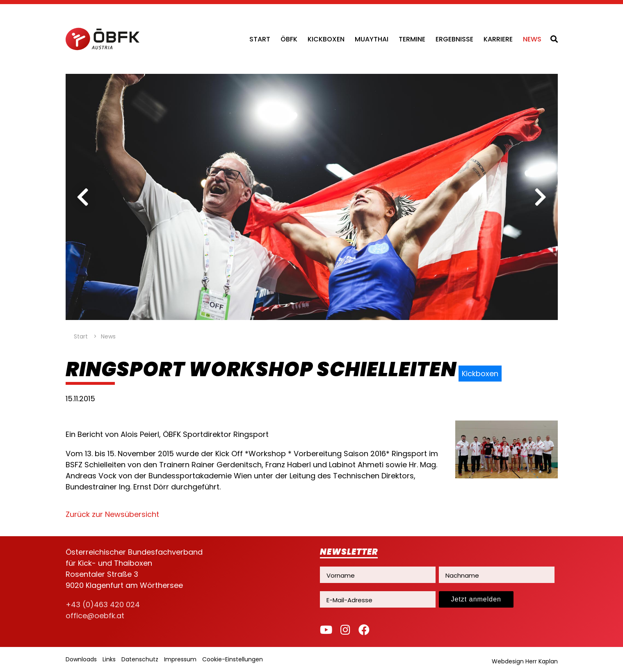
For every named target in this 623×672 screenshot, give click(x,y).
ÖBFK (289, 39)
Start (260, 39)
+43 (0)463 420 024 (103, 605)
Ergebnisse (454, 39)
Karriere (498, 39)
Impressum (180, 659)
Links (109, 659)
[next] (541, 197)
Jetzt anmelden (476, 599)
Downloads (81, 659)
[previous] (83, 197)
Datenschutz (140, 659)
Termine (412, 39)
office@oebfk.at (95, 616)
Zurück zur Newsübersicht (112, 514)
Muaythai (372, 39)
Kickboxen (326, 39)
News (532, 39)
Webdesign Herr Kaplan (525, 661)
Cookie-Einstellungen (233, 659)
